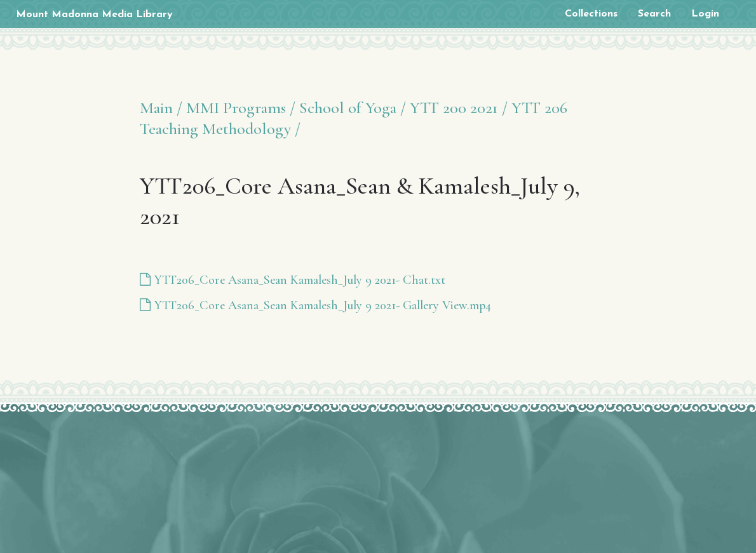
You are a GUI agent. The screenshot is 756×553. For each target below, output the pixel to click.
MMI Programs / (241, 108)
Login (705, 14)
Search (654, 14)
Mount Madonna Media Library (94, 15)
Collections (591, 14)
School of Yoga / (353, 108)
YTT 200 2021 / (459, 108)
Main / (161, 108)
